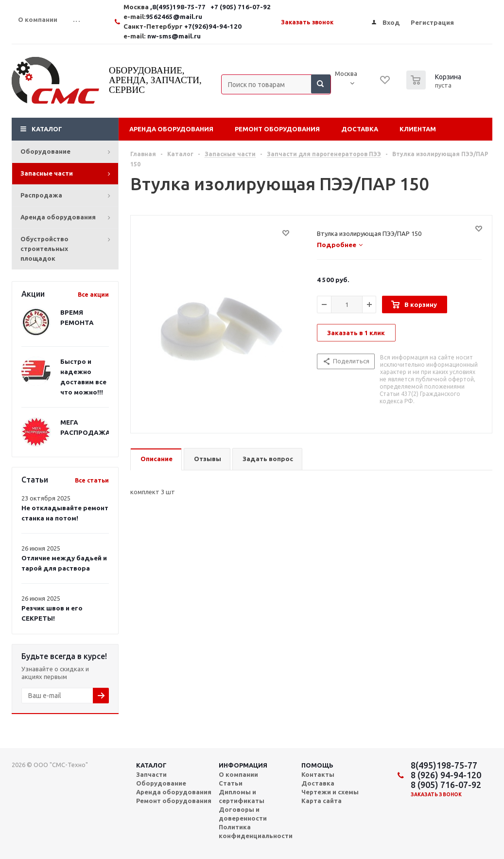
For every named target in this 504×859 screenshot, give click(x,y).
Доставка (360, 129)
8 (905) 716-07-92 (446, 785)
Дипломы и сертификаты (242, 796)
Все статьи (92, 480)
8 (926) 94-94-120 (446, 775)
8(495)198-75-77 (444, 765)
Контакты (318, 774)
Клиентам (418, 129)
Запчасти (151, 774)
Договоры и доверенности (243, 814)
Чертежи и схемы (330, 792)
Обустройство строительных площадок (44, 249)
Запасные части (47, 173)
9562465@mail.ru (174, 17)
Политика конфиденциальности (256, 831)
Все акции (93, 295)
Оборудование (45, 151)
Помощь (317, 765)
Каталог (47, 129)
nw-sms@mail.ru (174, 36)
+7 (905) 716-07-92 (241, 7)
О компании (238, 774)
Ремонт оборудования (277, 129)
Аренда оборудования (58, 217)
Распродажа (41, 195)
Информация (243, 765)
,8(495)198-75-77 (179, 7)
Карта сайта (322, 801)
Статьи (231, 783)
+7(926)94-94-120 (213, 27)
